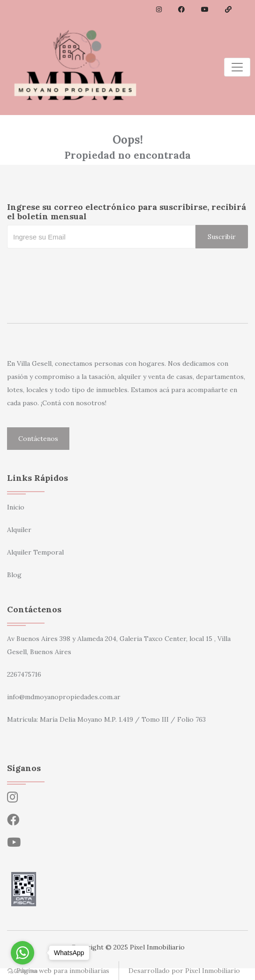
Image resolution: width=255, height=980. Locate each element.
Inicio (16, 507)
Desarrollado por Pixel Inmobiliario (184, 971)
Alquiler (19, 530)
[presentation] (78, 267)
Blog (14, 575)
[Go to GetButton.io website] (22, 971)
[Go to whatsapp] (22, 953)
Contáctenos (38, 439)
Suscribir (222, 237)
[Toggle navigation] (237, 67)
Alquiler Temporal (35, 552)
